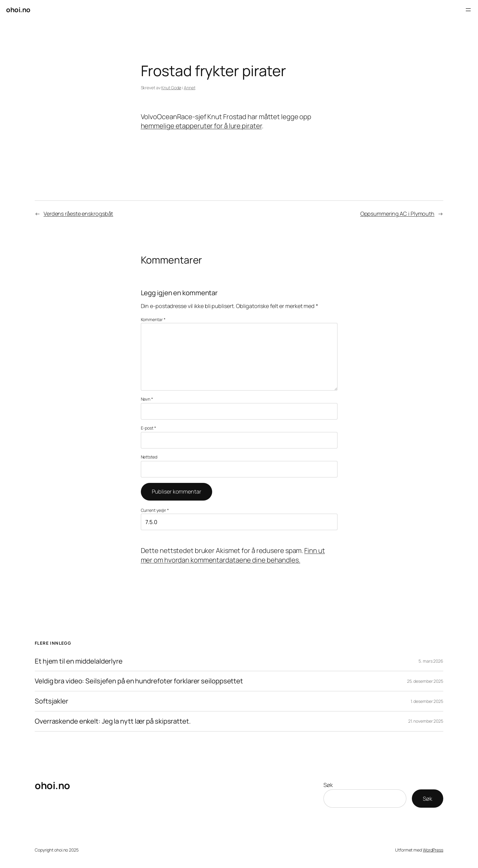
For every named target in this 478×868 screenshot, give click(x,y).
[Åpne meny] (468, 10)
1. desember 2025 (427, 701)
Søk (328, 785)
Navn (147, 399)
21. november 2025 (426, 721)
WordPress (433, 850)
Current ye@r (155, 510)
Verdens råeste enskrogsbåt (78, 214)
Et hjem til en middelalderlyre (79, 661)
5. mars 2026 (431, 661)
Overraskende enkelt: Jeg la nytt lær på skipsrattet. (113, 721)
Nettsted (149, 457)
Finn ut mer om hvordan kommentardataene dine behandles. (233, 555)
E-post (148, 428)
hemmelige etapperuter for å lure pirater (201, 126)
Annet (190, 88)
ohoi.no (18, 10)
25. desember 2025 (425, 681)
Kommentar (153, 319)
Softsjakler (52, 701)
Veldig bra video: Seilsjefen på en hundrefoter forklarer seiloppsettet (139, 681)
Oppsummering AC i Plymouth (397, 214)
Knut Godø (171, 88)
